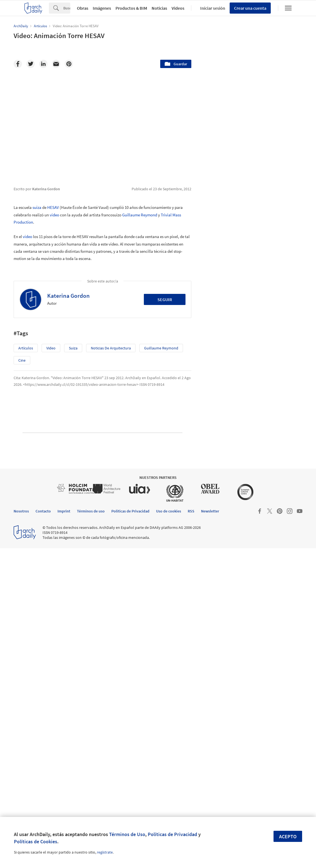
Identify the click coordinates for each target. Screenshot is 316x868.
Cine (22, 360)
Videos (178, 8)
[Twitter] (31, 64)
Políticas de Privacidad (172, 834)
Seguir (165, 299)
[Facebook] (18, 64)
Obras (83, 8)
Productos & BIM (131, 8)
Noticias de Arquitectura (111, 348)
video (54, 215)
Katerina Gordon (68, 296)
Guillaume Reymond (140, 215)
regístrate (105, 852)
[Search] (67, 8)
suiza (37, 207)
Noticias (159, 8)
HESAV (53, 207)
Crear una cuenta (250, 8)
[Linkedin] (43, 64)
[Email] (56, 64)
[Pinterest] (69, 64)
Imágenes (102, 8)
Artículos (26, 348)
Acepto (288, 836)
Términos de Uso (127, 834)
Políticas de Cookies (36, 841)
